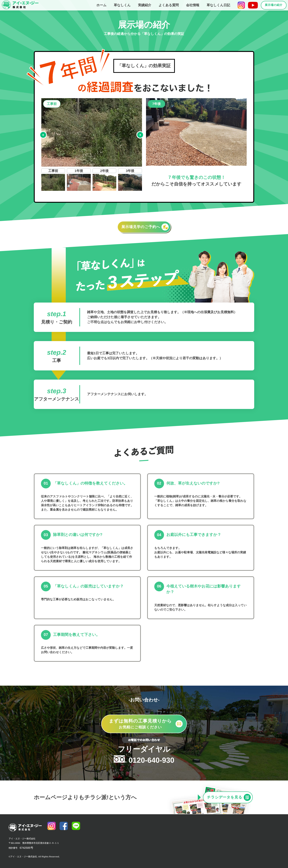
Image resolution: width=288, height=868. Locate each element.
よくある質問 (169, 5)
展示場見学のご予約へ (145, 227)
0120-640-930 (144, 755)
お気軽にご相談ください (146, 724)
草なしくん (122, 5)
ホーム (101, 5)
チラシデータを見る (229, 797)
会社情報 (193, 5)
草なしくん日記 (218, 5)
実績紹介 (145, 5)
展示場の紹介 (274, 5)
